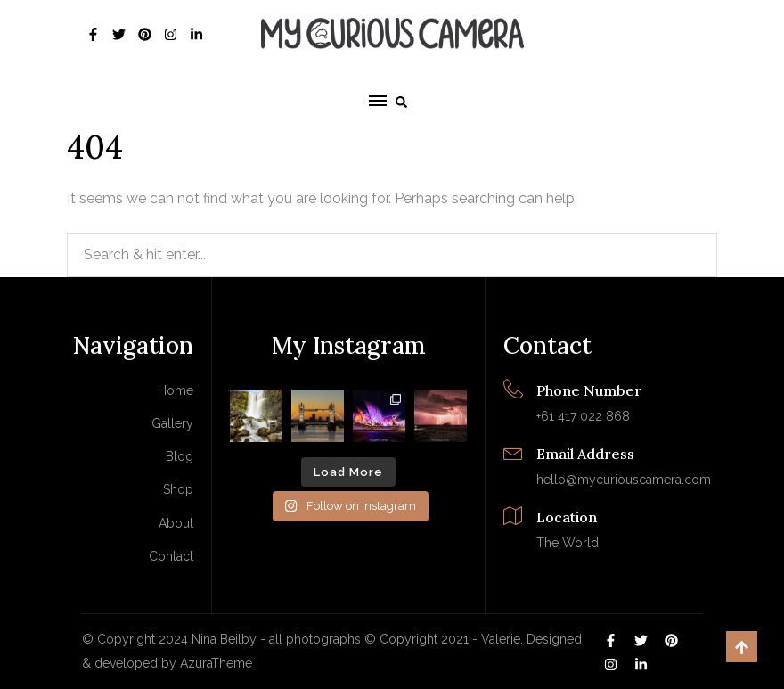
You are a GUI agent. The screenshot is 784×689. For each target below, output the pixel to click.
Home (176, 390)
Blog (180, 456)
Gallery (172, 423)
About (176, 523)
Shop (178, 489)
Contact (171, 556)
